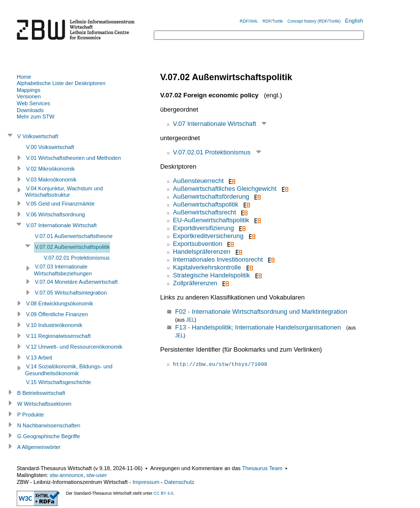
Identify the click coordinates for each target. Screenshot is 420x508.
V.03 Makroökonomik (51, 179)
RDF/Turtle (273, 21)
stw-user (97, 475)
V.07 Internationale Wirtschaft (214, 124)
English (354, 21)
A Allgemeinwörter (39, 447)
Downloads (30, 110)
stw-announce (67, 475)
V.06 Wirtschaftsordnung (56, 214)
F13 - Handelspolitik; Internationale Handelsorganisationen (258, 327)
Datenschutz (179, 482)
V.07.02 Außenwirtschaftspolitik (72, 247)
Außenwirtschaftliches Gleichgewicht (225, 189)
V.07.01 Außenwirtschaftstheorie (74, 236)
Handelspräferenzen (202, 252)
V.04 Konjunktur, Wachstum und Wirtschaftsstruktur (64, 192)
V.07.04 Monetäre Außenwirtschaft (76, 282)
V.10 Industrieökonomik (54, 325)
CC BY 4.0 (164, 493)
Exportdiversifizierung (203, 228)
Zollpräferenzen (195, 283)
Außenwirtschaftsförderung (211, 196)
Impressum (146, 482)
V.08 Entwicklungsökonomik (60, 303)
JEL (190, 320)
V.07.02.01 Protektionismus (212, 152)
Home (24, 77)
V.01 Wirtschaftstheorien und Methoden (73, 158)
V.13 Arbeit (39, 358)
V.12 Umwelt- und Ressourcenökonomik (74, 347)
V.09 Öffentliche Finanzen (57, 314)
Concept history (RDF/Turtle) (314, 21)
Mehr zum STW (36, 117)
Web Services (33, 103)
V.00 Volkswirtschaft (50, 147)
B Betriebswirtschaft (41, 393)
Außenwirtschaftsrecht (205, 212)
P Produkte (30, 415)
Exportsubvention (197, 244)
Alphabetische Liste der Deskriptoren (61, 83)
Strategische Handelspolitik (211, 275)
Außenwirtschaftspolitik (206, 204)
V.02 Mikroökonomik (50, 169)
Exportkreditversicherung (208, 236)
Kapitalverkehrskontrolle (207, 267)
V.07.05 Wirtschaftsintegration (71, 293)
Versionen (29, 96)
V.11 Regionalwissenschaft (58, 336)
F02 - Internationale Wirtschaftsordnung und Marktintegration (261, 312)
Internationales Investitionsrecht (218, 259)
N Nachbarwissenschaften (49, 425)
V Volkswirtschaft (38, 136)
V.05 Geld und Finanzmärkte (60, 204)
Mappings (28, 90)
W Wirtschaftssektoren (44, 404)
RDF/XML (249, 21)
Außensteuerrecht (198, 181)
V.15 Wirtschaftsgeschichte (58, 382)
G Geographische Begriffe (49, 436)
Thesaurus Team (262, 468)
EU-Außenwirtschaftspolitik (211, 220)
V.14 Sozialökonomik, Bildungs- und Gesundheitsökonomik (69, 370)
